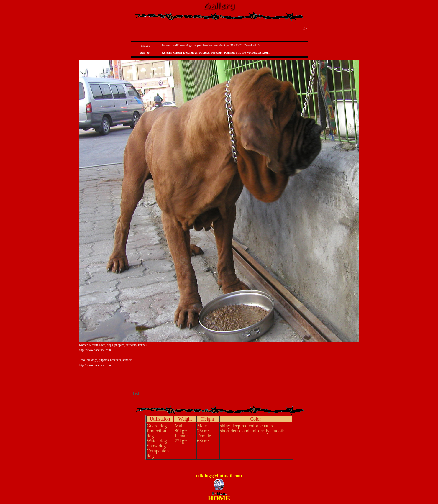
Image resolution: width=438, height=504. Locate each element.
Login (304, 28)
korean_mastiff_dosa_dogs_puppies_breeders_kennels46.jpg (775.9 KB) (202, 45)
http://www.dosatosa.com (95, 350)
